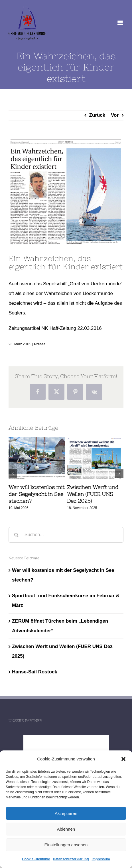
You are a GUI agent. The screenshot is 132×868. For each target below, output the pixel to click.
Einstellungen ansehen (66, 845)
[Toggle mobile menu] (120, 23)
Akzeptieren (66, 813)
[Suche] (16, 535)
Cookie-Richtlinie (36, 859)
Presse (40, 344)
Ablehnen (66, 829)
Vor (115, 115)
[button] (123, 759)
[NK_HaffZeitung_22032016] (66, 192)
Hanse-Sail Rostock (35, 672)
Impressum (101, 859)
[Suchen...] (66, 535)
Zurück (97, 115)
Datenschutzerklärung (71, 859)
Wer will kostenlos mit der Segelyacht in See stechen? (36, 494)
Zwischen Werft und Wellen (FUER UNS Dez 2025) (93, 494)
